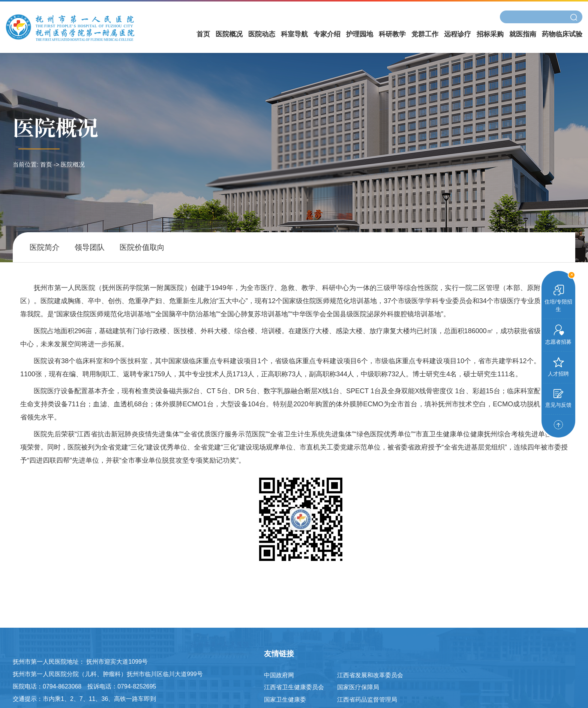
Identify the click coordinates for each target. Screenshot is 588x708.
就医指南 (523, 34)
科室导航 (294, 34)
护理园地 (360, 34)
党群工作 (425, 34)
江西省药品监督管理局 (367, 700)
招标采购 (490, 34)
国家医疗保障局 (358, 687)
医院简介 (45, 247)
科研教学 (392, 34)
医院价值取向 (142, 247)
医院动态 (262, 34)
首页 (203, 34)
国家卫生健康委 (285, 700)
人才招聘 (558, 367)
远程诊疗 (457, 34)
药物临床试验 (562, 34)
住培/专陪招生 (558, 298)
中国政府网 (279, 675)
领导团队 (90, 247)
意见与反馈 (558, 398)
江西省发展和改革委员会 (370, 675)
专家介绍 (327, 34)
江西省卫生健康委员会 (294, 687)
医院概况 (229, 34)
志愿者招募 (558, 335)
